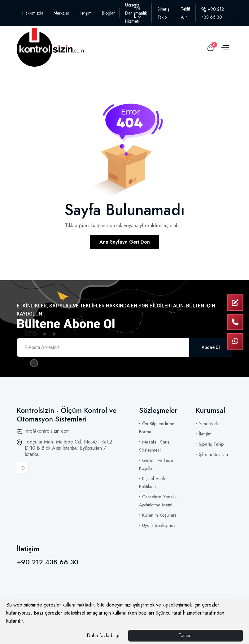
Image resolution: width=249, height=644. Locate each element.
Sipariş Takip (211, 444)
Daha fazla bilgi (103, 635)
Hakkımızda (33, 13)
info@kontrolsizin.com (47, 431)
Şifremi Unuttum (213, 454)
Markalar (61, 13)
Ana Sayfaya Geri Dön (125, 242)
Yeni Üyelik (209, 424)
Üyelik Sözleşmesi (159, 525)
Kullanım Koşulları (159, 515)
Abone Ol (211, 347)
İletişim (86, 13)
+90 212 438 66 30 (48, 562)
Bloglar (108, 13)
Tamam (186, 635)
